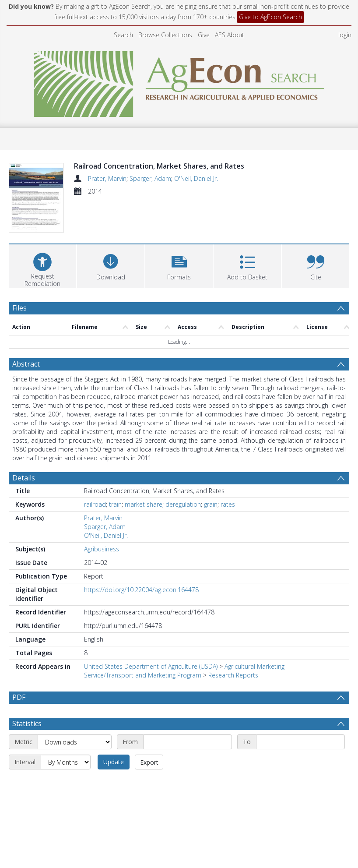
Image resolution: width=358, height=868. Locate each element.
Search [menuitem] (123, 35)
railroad (95, 470)
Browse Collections (165, 35)
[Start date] (188, 708)
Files (19, 273)
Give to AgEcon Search (270, 17)
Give (204, 35)
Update (114, 728)
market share (144, 470)
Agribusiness (102, 515)
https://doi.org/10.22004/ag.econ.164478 (141, 556)
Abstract (26, 330)
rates (228, 470)
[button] (179, 231)
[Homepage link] (179, 82)
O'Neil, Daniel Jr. (196, 178)
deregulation (183, 470)
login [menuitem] (345, 35)
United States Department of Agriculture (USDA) (151, 632)
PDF (19, 663)
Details (24, 444)
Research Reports (233, 641)
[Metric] (75, 708)
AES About (230, 35)
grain (211, 470)
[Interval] (66, 728)
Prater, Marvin (107, 178)
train (115, 470)
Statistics (27, 689)
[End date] (300, 708)
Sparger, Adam (150, 178)
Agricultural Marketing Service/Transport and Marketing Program (184, 637)
